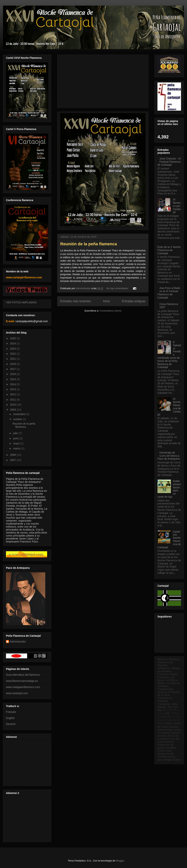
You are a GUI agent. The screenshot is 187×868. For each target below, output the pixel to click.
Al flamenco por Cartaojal (177, 206)
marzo (17, 448)
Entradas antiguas (134, 301)
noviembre (20, 414)
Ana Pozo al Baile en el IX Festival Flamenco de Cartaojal (169, 293)
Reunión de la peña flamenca (89, 244)
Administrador (18, 642)
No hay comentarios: (118, 288)
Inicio (106, 301)
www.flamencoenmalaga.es (22, 681)
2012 (13, 394)
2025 (13, 338)
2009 (13, 410)
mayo (17, 443)
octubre (18, 419)
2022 (13, 354)
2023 (13, 349)
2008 (13, 455)
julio (16, 433)
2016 (13, 374)
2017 (13, 369)
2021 (13, 359)
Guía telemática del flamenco (23, 675)
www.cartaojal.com (17, 693)
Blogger (120, 861)
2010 (13, 405)
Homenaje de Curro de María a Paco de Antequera (169, 456)
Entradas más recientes (76, 301)
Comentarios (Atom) (111, 311)
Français (11, 712)
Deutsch (11, 724)
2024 (13, 343)
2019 (13, 364)
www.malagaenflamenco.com (23, 687)
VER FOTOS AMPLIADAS (21, 302)
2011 (13, 400)
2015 (13, 379)
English (10, 718)
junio (16, 438)
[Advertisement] (27, 762)
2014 (13, 384)
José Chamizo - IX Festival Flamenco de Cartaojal (169, 162)
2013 (13, 389)
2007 (13, 460)
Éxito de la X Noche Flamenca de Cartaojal (169, 250)
